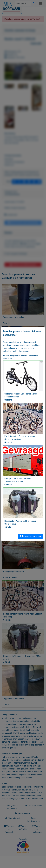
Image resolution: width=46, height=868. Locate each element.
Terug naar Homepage (30, 536)
